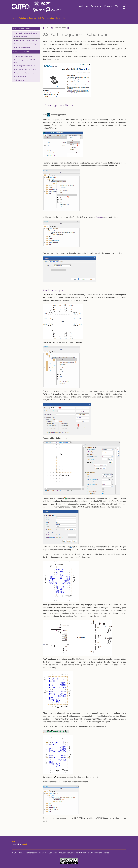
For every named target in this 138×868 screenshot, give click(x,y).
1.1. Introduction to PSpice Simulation (25, 33)
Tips (117, 6)
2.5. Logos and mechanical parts (23, 73)
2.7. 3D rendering (18, 80)
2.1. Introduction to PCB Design (23, 56)
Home (14, 18)
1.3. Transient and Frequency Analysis (25, 40)
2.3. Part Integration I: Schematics (24, 66)
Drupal (24, 844)
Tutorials (96, 6)
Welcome (83, 6)
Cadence (32, 18)
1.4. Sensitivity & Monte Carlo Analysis (25, 44)
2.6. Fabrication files (19, 77)
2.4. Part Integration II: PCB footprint (24, 69)
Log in (14, 841)
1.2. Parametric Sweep (20, 37)
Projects (108, 6)
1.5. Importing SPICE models (22, 47)
